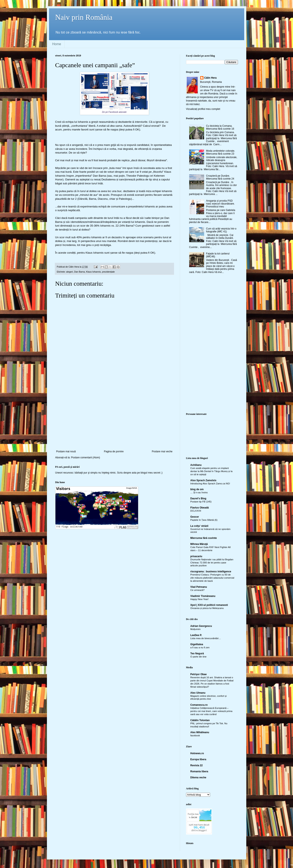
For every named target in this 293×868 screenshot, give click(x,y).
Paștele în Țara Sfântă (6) (204, 520)
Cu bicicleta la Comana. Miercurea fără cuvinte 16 (220, 127)
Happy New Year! (200, 599)
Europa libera (198, 759)
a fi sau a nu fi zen (200, 647)
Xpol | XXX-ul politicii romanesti (209, 605)
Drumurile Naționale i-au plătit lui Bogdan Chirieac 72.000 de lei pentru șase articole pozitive (212, 563)
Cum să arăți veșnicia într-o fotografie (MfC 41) (221, 230)
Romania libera (199, 771)
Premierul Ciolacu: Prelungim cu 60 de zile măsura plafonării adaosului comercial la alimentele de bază (212, 578)
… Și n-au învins (199, 492)
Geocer (195, 517)
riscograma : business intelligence (211, 572)
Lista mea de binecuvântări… (206, 638)
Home (57, 44)
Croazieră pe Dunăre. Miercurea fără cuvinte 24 (220, 177)
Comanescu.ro (199, 705)
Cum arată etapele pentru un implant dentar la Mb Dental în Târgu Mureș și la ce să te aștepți (211, 471)
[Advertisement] (114, 419)
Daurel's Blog (198, 498)
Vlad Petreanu (199, 587)
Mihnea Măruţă (199, 544)
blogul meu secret (150, 473)
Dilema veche (198, 777)
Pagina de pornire (114, 451)
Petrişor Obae (199, 674)
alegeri (70, 272)
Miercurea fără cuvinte (204, 538)
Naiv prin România (84, 17)
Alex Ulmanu (198, 693)
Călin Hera (210, 78)
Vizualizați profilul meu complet (203, 109)
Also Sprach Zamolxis (203, 480)
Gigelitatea (197, 644)
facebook (195, 735)
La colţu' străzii (199, 526)
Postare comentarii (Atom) (85, 458)
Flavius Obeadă (200, 508)
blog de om (197, 489)
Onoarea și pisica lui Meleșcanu (207, 608)
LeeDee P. (196, 635)
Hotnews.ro (197, 753)
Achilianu (196, 465)
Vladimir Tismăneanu (203, 596)
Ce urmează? (197, 590)
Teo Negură (197, 653)
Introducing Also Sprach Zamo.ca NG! (210, 484)
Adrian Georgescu (201, 626)
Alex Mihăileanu (200, 732)
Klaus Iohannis (94, 272)
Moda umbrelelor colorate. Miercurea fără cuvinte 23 (220, 152)
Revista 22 (197, 765)
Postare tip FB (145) (201, 502)
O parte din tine (199, 657)
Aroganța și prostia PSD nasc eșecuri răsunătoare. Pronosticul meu (220, 204)
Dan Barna (80, 272)
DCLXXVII (196, 511)
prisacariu (196, 556)
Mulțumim (196, 629)
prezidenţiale (108, 272)
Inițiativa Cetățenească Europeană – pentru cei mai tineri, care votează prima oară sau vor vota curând (211, 711)
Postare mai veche (162, 451)
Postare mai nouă (66, 451)
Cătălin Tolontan (200, 720)
